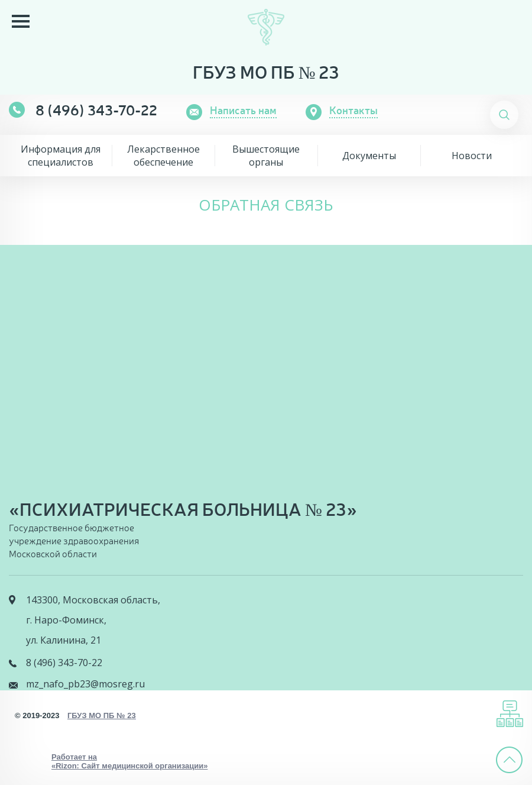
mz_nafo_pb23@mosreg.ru (85, 684)
